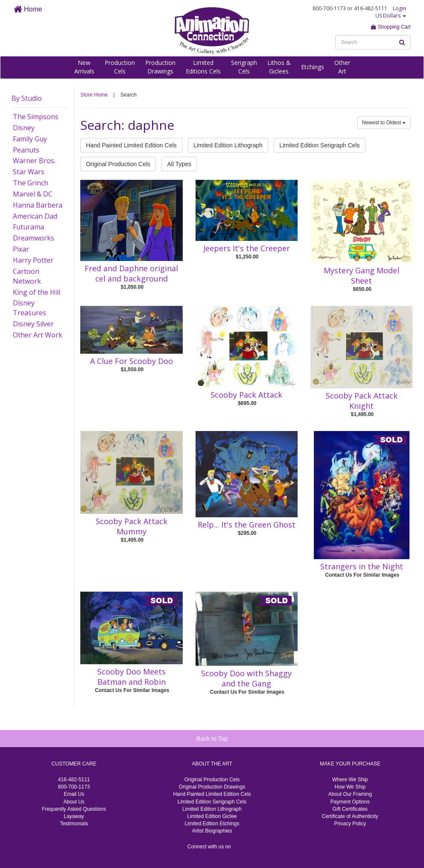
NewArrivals (84, 67)
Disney (24, 128)
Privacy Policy (350, 824)
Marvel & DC (33, 194)
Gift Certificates (350, 809)
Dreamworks (34, 238)
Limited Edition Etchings (212, 824)
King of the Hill (37, 292)
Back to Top (212, 739)
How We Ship (350, 787)
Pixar (21, 249)
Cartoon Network (27, 276)
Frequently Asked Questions (74, 809)
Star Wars (29, 172)
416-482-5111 (74, 780)
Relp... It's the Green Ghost (247, 525)
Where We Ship (350, 780)
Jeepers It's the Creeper (247, 248)
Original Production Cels (118, 164)
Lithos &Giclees (279, 67)
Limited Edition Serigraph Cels (319, 145)
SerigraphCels (244, 67)
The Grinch (31, 183)
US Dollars (391, 16)
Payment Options (350, 802)
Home (28, 9)
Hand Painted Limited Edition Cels (131, 145)
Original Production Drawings (212, 787)
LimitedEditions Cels (203, 67)
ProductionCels (120, 67)
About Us (74, 802)
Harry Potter (33, 260)
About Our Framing (350, 794)
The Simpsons (36, 117)
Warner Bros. (34, 161)
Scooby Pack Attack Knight (362, 401)
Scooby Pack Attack (246, 395)
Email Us (74, 794)
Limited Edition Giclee (212, 816)
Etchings (313, 67)
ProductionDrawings (160, 67)
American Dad (35, 216)
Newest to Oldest (384, 123)
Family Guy (30, 139)
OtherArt (342, 67)
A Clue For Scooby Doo (132, 361)
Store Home (94, 95)
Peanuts (26, 150)
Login (399, 8)
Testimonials (74, 824)
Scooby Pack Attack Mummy (132, 526)
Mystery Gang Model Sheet (361, 276)
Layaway (74, 816)
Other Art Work (38, 335)
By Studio (27, 98)
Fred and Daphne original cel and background (131, 273)
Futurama (28, 227)
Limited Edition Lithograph (228, 145)
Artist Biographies (212, 831)
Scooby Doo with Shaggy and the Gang (246, 678)
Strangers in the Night (362, 566)
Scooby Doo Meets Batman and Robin (132, 677)
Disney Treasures (29, 308)
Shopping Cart (391, 27)
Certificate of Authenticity (350, 816)
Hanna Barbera (38, 205)
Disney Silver (33, 324)
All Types (179, 164)
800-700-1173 (74, 787)
